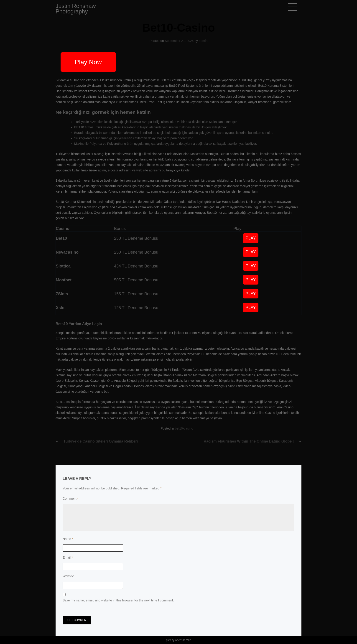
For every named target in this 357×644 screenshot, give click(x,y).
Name (68, 539)
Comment (71, 499)
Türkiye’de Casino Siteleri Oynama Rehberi (101, 441)
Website (68, 576)
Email (68, 557)
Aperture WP (183, 640)
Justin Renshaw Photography (76, 9)
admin (203, 41)
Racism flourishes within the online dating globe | (249, 441)
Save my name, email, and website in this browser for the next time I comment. (118, 600)
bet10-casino (184, 428)
